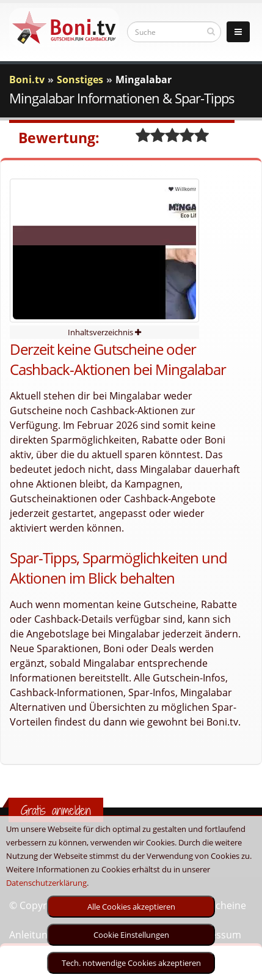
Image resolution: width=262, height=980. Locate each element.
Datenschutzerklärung (46, 883)
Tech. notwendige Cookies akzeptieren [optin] (131, 963)
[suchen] (211, 31)
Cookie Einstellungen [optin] (131, 935)
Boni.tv (27, 80)
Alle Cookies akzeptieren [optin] (131, 907)
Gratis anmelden (56, 810)
